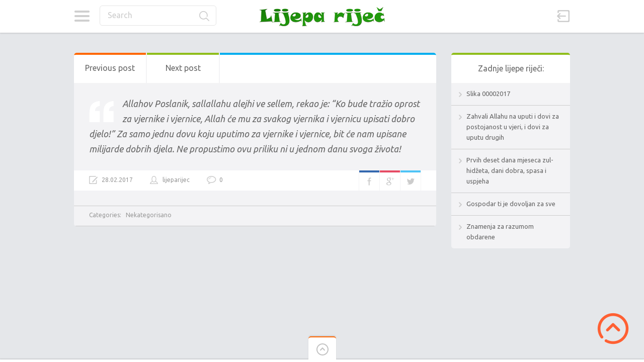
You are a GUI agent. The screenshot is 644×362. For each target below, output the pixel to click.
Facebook (369, 180)
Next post (183, 68)
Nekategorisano (149, 215)
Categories (82, 16)
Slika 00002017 (488, 94)
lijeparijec (176, 180)
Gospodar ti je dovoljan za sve (511, 204)
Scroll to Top (613, 329)
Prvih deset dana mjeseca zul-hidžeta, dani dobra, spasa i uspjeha (510, 170)
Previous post (110, 68)
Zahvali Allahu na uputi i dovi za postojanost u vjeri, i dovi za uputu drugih (513, 127)
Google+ (390, 180)
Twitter (411, 180)
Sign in (563, 16)
